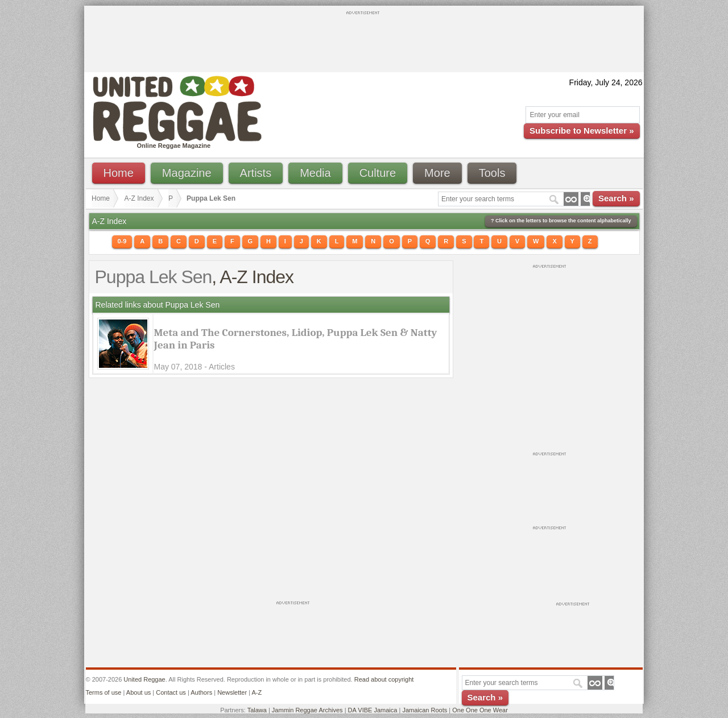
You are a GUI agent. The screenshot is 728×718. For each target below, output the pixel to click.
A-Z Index (139, 198)
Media (315, 173)
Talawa (257, 710)
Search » (616, 198)
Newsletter (232, 692)
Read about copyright (384, 679)
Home (119, 173)
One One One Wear (480, 710)
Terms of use (104, 692)
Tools (492, 173)
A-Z (257, 692)
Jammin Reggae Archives (307, 710)
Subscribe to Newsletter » (582, 130)
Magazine (187, 173)
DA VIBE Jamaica (373, 710)
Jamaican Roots (425, 710)
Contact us (171, 692)
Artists (256, 173)
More (437, 173)
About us (138, 692)
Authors (201, 692)
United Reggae (144, 679)
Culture (378, 173)
